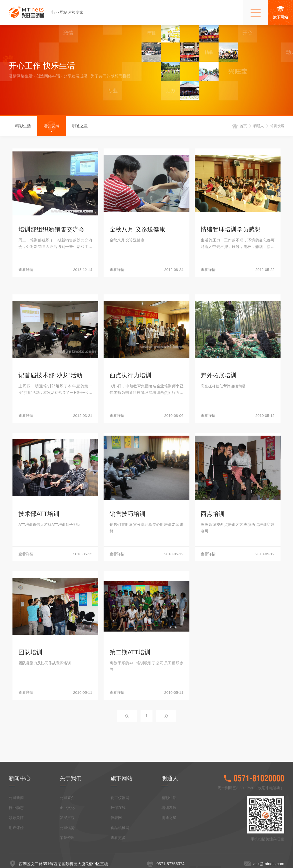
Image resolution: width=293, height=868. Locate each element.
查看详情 (55, 271)
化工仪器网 (120, 840)
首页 (243, 127)
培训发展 (51, 127)
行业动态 (16, 850)
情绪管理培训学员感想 (231, 231)
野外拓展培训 (219, 534)
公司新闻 (16, 840)
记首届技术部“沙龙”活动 (50, 534)
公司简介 (67, 840)
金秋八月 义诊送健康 (137, 231)
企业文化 (67, 850)
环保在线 (118, 850)
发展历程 (67, 860)
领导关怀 (16, 860)
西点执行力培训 (131, 534)
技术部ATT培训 (39, 672)
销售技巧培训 (128, 672)
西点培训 (213, 672)
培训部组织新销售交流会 (51, 231)
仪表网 (116, 860)
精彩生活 (23, 127)
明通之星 (80, 127)
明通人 (259, 127)
